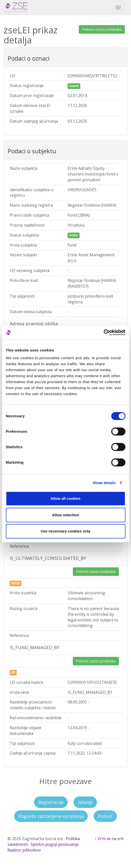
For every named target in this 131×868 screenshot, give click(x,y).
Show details (104, 483)
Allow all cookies (65, 498)
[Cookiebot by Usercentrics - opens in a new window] (104, 333)
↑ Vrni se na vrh (109, 839)
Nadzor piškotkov (24, 850)
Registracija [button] (51, 802)
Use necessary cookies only (65, 531)
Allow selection (65, 515)
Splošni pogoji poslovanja (55, 844)
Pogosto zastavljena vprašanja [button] (51, 816)
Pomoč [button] (105, 816)
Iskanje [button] (85, 802)
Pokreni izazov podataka (102, 29)
